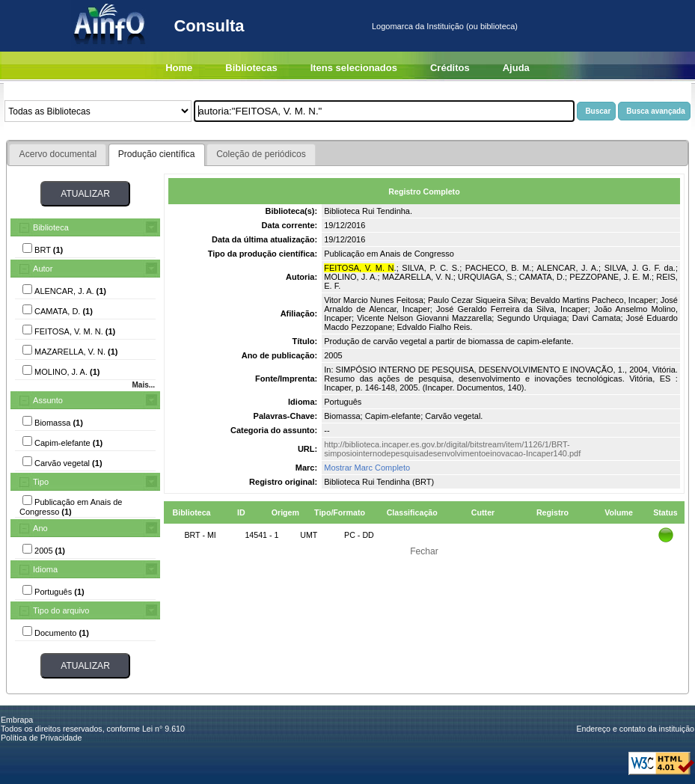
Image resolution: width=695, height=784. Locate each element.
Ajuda (516, 68)
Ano (40, 528)
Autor (43, 269)
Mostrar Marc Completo (367, 468)
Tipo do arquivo (61, 610)
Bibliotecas (251, 68)
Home (179, 68)
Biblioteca (51, 227)
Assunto (48, 400)
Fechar (424, 551)
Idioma (45, 569)
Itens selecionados (354, 68)
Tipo (41, 482)
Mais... (143, 385)
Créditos (450, 68)
